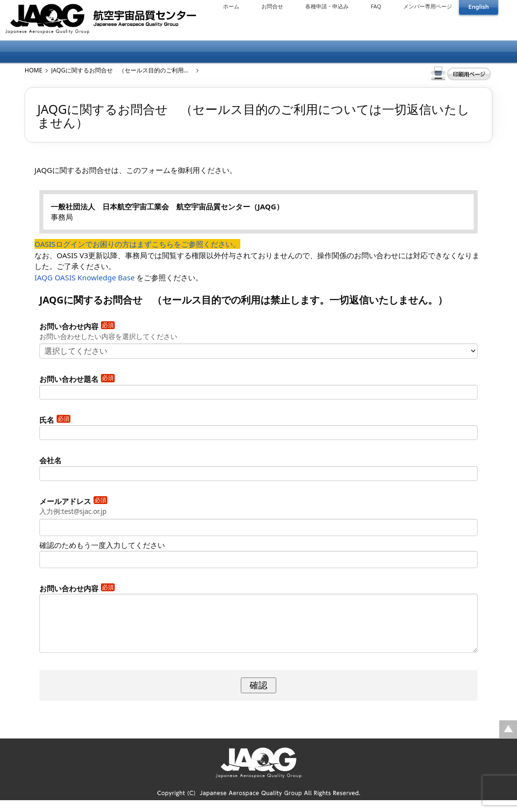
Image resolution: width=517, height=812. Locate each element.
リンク (453, 52)
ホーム (231, 6)
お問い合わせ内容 (77, 326)
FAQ (376, 6)
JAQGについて (61, 52)
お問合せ (272, 6)
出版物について (218, 52)
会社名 (50, 460)
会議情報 (296, 52)
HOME (33, 70)
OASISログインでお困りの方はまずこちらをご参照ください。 (137, 244)
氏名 (55, 420)
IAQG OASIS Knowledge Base (84, 277)
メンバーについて (140, 52)
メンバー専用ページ (428, 6)
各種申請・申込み (327, 6)
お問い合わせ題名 (77, 379)
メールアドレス (73, 501)
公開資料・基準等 (374, 52)
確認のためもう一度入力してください (102, 545)
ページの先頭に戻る (508, 741)
